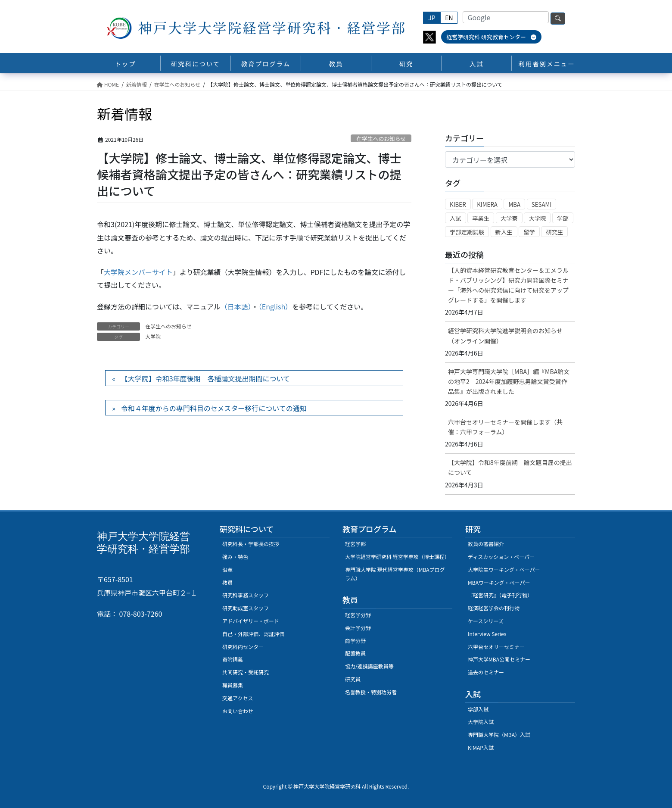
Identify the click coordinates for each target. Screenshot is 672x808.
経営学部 (355, 544)
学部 (563, 218)
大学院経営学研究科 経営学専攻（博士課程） (397, 557)
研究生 (554, 232)
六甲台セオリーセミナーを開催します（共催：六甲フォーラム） (505, 427)
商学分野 (355, 641)
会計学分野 (358, 628)
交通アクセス (238, 698)
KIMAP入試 (481, 747)
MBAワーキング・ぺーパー (499, 582)
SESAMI (542, 204)
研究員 (353, 679)
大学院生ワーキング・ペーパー (504, 569)
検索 (558, 19)
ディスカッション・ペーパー (501, 557)
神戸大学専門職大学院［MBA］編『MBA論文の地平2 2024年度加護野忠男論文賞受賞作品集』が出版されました (509, 381)
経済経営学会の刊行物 (494, 608)
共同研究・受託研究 (246, 672)
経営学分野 (358, 615)
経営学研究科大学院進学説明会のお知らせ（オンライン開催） (505, 335)
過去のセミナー (486, 672)
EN (449, 18)
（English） (275, 306)
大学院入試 (481, 722)
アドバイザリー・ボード (251, 621)
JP (432, 18)
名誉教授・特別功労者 (371, 692)
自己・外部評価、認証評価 (253, 634)
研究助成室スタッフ (246, 608)
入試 (456, 218)
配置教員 (355, 653)
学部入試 (478, 709)
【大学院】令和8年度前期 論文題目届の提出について (510, 467)
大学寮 (509, 218)
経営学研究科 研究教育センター (491, 37)
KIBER (458, 204)
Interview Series (487, 634)
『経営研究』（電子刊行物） (500, 595)
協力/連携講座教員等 (369, 666)
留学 (529, 232)
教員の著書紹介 (486, 544)
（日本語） (236, 306)
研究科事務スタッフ (246, 595)
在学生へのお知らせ (381, 139)
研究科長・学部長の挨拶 (251, 544)
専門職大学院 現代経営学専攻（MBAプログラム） (395, 574)
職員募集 (233, 685)
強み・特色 (235, 557)
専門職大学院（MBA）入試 (499, 735)
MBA (514, 204)
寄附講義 (233, 659)
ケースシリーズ (486, 621)
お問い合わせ (238, 711)
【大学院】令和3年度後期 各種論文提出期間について (205, 378)
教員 (227, 582)
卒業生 (481, 218)
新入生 (504, 232)
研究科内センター (243, 647)
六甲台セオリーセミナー (496, 647)
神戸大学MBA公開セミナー (499, 659)
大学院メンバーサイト (138, 272)
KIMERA (487, 204)
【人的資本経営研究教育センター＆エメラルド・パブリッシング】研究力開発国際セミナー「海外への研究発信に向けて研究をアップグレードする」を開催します (508, 285)
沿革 (227, 569)
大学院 (153, 336)
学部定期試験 (467, 232)
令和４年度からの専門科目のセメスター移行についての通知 (214, 408)
